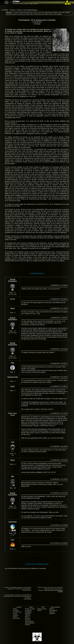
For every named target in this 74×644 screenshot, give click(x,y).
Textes (31, 607)
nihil (13, 442)
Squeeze (52, 614)
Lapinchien (13, 522)
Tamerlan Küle (13, 377)
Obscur (20, 10)
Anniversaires (29, 621)
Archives (28, 620)
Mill (13, 476)
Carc (13, 540)
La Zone (16, 1)
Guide (15, 609)
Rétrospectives (30, 623)
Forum (15, 614)
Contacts (16, 610)
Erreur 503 (16, 618)
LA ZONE (5, 10)
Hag (13, 363)
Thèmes (13, 10)
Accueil (19, 607)
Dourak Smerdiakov (13, 280)
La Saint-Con (17, 612)
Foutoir (15, 617)
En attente (28, 610)
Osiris (38, 24)
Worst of (28, 618)
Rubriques (28, 612)
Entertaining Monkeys (53, 611)
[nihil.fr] (52, 609)
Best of (27, 617)
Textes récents (42, 609)
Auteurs (28, 625)
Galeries (16, 615)
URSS (39, 610)
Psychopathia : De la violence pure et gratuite (37, 20)
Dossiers (28, 614)
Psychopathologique (30, 10)
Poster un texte (30, 609)
